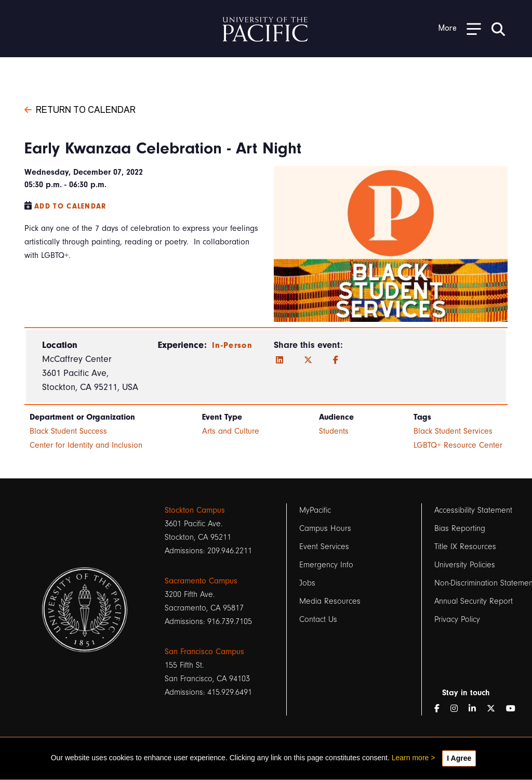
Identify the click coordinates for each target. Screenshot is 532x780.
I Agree (459, 758)
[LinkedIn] (280, 360)
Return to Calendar (80, 109)
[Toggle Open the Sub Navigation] (460, 28)
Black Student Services (453, 431)
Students (334, 431)
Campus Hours (325, 528)
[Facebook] (336, 360)
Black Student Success (68, 431)
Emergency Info (326, 565)
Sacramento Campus (201, 581)
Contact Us (318, 619)
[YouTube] (515, 709)
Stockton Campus (195, 510)
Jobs (307, 583)
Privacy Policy (457, 619)
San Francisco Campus (204, 652)
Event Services (324, 547)
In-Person (232, 345)
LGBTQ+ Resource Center (458, 445)
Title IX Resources (465, 547)
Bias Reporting (460, 528)
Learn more (410, 758)
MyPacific (315, 510)
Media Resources (330, 601)
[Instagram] (458, 709)
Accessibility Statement (473, 510)
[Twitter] (308, 360)
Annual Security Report (474, 601)
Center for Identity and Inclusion (86, 445)
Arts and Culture (231, 431)
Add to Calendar (70, 206)
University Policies (465, 565)
